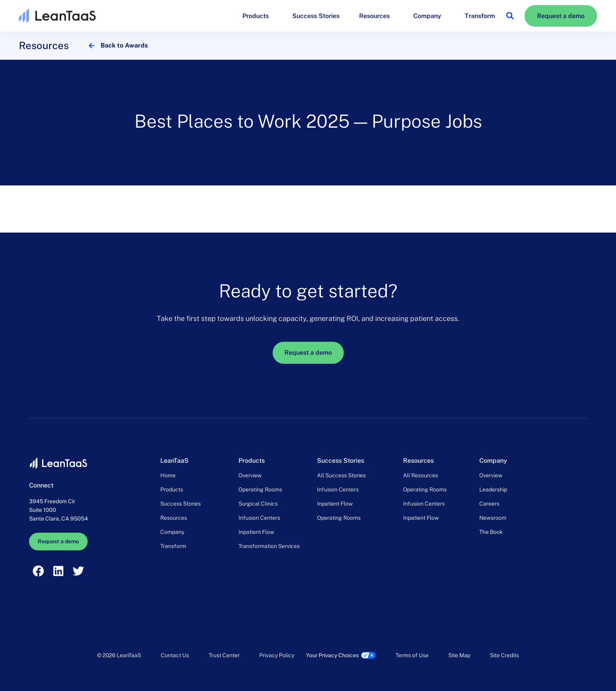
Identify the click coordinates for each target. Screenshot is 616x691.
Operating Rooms (260, 489)
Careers (489, 504)
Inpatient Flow (256, 532)
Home (168, 475)
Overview (250, 475)
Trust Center (224, 655)
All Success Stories (341, 475)
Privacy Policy (277, 655)
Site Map (459, 655)
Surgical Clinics (258, 504)
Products (258, 16)
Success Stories (316, 16)
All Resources (421, 475)
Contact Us (175, 655)
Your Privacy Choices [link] (332, 655)
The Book (491, 532)
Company (429, 16)
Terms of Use (412, 655)
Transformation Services (269, 546)
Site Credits (504, 655)
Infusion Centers (259, 518)
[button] (510, 16)
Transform (480, 16)
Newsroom (493, 518)
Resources (376, 16)
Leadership (493, 489)
